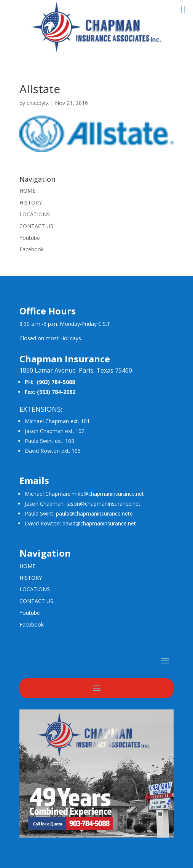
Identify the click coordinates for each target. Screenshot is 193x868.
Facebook (32, 249)
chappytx (38, 103)
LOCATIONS (35, 214)
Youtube (30, 238)
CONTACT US (36, 226)
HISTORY (31, 202)
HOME (27, 191)
